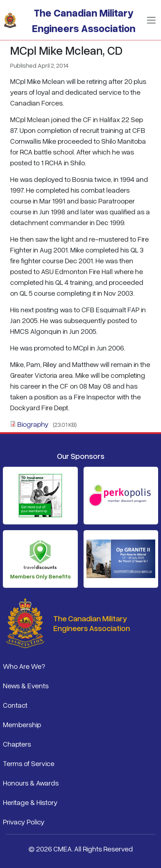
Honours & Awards (31, 783)
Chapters (17, 744)
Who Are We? (24, 666)
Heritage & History (30, 802)
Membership (22, 724)
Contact (15, 705)
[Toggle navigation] (151, 20)
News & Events (26, 685)
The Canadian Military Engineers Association (84, 20)
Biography (33, 424)
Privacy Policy (24, 822)
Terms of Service (29, 763)
